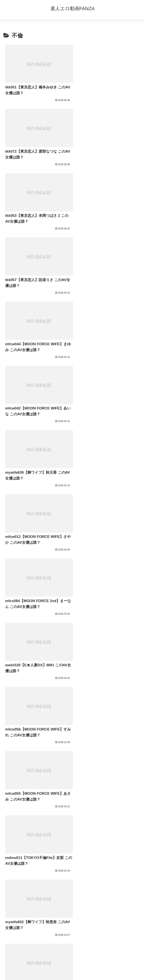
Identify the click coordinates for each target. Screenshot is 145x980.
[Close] (24, 975)
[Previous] (5, 972)
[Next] (16, 972)
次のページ (73, 890)
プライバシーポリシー (72, 951)
